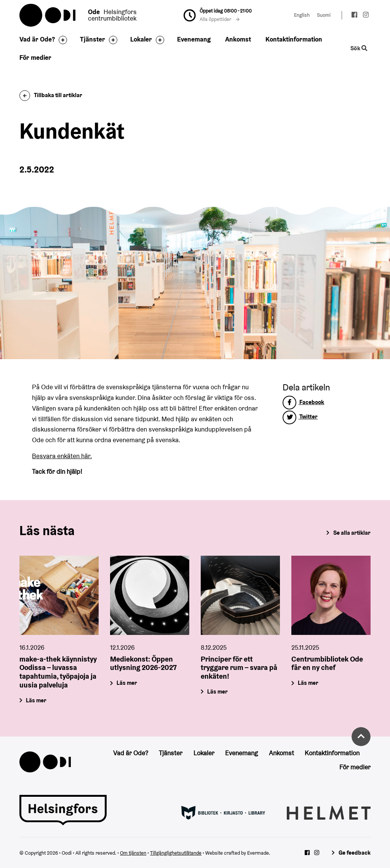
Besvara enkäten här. (62, 456)
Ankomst (238, 39)
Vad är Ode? (37, 39)
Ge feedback (355, 853)
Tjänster (93, 39)
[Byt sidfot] (61, 40)
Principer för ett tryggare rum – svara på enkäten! (239, 668)
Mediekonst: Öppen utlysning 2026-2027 (143, 663)
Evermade (258, 853)
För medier (35, 58)
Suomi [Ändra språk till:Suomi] (324, 15)
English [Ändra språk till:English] (302, 15)
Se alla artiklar (352, 533)
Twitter (300, 416)
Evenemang (194, 39)
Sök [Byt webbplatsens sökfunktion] (359, 48)
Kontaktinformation (294, 39)
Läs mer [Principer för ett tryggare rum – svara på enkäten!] (217, 691)
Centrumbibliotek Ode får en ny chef (327, 663)
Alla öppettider (220, 19)
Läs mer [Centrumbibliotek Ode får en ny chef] (308, 683)
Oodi (48, 15)
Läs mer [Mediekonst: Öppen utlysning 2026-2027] (127, 683)
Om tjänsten (133, 853)
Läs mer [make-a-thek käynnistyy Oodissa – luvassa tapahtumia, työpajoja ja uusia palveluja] (37, 700)
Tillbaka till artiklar (51, 95)
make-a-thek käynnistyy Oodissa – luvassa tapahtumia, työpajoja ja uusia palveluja (58, 672)
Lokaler (141, 39)
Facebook (303, 402)
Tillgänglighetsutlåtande (176, 853)
